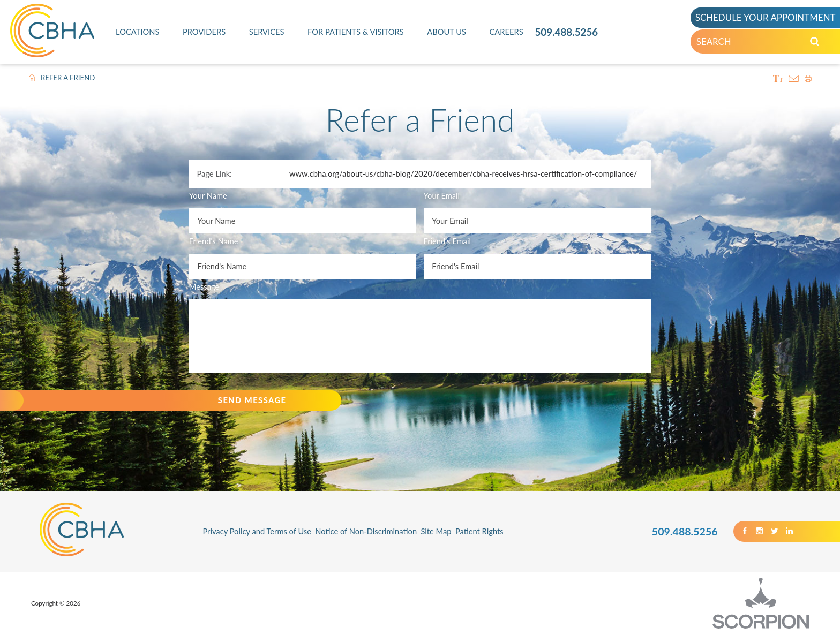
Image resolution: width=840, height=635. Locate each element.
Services (267, 32)
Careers (507, 32)
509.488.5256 (566, 32)
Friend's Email (447, 241)
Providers (204, 32)
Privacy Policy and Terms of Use (257, 531)
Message (204, 286)
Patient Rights (479, 531)
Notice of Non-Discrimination (366, 531)
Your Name (208, 195)
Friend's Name (214, 241)
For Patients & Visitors (356, 32)
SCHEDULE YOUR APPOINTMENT (766, 17)
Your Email (442, 195)
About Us (447, 32)
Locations (137, 32)
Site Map (436, 531)
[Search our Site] (815, 41)
